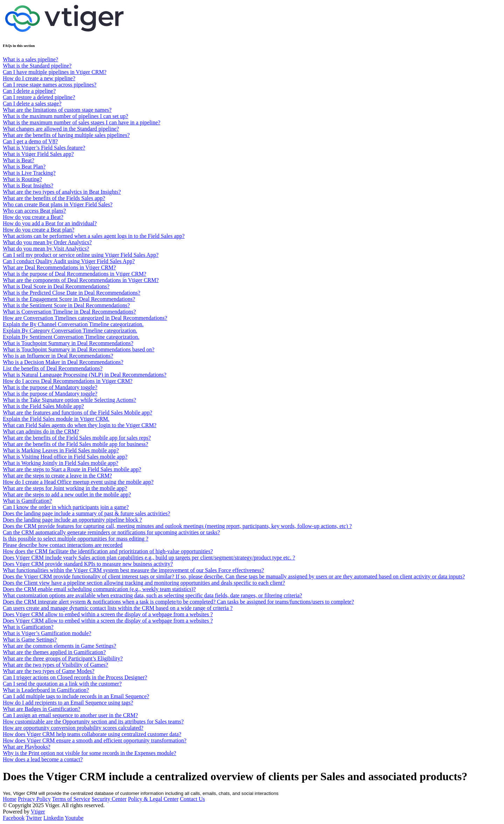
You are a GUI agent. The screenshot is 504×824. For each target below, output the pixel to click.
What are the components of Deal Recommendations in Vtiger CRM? (81, 280)
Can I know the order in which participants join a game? (66, 507)
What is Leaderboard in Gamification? (46, 690)
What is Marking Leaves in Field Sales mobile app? (61, 450)
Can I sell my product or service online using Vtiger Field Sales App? (81, 255)
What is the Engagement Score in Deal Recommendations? (69, 299)
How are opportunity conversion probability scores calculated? (73, 728)
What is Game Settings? (30, 640)
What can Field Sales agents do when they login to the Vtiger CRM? (80, 425)
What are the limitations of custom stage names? (57, 110)
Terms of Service (71, 799)
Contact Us (192, 799)
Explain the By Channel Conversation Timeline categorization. (73, 324)
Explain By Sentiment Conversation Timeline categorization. (71, 337)
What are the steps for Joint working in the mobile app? (65, 488)
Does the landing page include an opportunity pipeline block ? (72, 520)
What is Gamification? (28, 627)
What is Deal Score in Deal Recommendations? (56, 286)
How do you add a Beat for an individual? (50, 223)
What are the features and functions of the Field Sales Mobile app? (78, 413)
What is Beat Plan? (24, 167)
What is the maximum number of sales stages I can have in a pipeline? (82, 122)
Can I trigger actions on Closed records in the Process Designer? (75, 677)
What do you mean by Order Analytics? (47, 242)
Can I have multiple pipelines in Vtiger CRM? (55, 72)
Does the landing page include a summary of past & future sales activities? (86, 513)
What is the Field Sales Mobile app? (43, 406)
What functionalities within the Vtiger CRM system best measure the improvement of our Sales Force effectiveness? (133, 570)
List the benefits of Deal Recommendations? (53, 368)
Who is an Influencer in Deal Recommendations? (58, 356)
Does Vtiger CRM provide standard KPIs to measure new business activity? (88, 564)
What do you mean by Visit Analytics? (46, 249)
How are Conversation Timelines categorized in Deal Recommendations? (85, 318)
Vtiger (38, 812)
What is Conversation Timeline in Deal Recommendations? (69, 312)
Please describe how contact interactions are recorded (63, 545)
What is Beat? (19, 160)
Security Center (109, 799)
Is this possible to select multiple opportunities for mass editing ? (76, 539)
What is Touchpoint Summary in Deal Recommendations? (68, 343)
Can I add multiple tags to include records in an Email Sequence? (76, 696)
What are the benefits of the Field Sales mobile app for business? (75, 444)
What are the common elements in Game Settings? (59, 646)
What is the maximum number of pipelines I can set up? (65, 116)
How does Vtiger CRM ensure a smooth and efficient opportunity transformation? (95, 740)
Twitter (34, 818)
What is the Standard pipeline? (37, 66)
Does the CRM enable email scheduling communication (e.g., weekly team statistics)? (99, 589)
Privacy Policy (34, 799)
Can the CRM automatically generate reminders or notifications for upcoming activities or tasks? (111, 532)
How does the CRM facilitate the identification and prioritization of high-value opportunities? (108, 551)
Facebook (14, 818)
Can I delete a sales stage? (32, 104)
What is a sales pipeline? (30, 59)
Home (10, 799)
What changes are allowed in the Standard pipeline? (61, 129)
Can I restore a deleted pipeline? (39, 97)
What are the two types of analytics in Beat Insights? (62, 192)
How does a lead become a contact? (43, 759)
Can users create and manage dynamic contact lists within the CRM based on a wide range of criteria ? (118, 608)
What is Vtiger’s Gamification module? (47, 633)
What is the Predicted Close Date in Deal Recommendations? (72, 293)
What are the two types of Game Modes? (49, 671)
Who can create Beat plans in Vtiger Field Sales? (58, 204)
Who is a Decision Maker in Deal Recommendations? (63, 362)
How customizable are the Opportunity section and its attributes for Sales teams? (93, 722)
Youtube (74, 818)
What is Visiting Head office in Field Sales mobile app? (65, 457)
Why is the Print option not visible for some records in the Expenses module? (89, 753)
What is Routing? (22, 179)
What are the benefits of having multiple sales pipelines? (66, 135)
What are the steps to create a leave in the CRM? (57, 476)
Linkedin (54, 818)
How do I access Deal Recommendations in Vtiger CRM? (68, 381)
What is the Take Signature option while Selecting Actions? (69, 400)
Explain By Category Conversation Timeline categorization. (70, 331)
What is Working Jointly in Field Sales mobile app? (61, 463)
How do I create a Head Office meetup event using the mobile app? (78, 482)
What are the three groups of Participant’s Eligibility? (63, 658)
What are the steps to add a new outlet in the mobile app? (67, 495)
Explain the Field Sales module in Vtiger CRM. (56, 419)
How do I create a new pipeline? (39, 78)
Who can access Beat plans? (34, 211)
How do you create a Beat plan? (38, 230)
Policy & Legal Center (153, 799)
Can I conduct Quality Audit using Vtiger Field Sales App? (69, 261)
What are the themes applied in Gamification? (54, 652)
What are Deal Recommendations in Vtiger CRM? (59, 267)
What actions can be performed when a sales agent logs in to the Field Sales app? (94, 236)
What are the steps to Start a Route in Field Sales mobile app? (72, 469)
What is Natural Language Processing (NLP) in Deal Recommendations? (85, 375)
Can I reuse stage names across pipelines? (50, 85)
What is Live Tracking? (29, 173)
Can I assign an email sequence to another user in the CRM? (70, 715)
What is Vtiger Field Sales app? (38, 154)
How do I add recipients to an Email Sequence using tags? (68, 703)
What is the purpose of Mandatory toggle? (50, 387)
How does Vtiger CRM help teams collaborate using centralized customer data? (92, 734)
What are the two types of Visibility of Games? (55, 665)
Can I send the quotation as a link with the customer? (62, 684)
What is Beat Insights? (28, 186)
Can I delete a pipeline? (29, 91)
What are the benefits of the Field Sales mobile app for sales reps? (77, 438)
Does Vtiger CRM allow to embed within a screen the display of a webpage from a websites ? (108, 614)
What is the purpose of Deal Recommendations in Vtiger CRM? (75, 274)
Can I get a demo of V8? (30, 141)
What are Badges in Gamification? (41, 709)
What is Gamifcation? (27, 501)
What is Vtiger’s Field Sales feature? (44, 148)
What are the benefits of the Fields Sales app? (54, 198)
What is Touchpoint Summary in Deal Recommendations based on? (79, 349)
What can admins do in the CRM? (41, 431)
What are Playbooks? (27, 747)
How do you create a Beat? (33, 217)
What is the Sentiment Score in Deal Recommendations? (66, 305)
